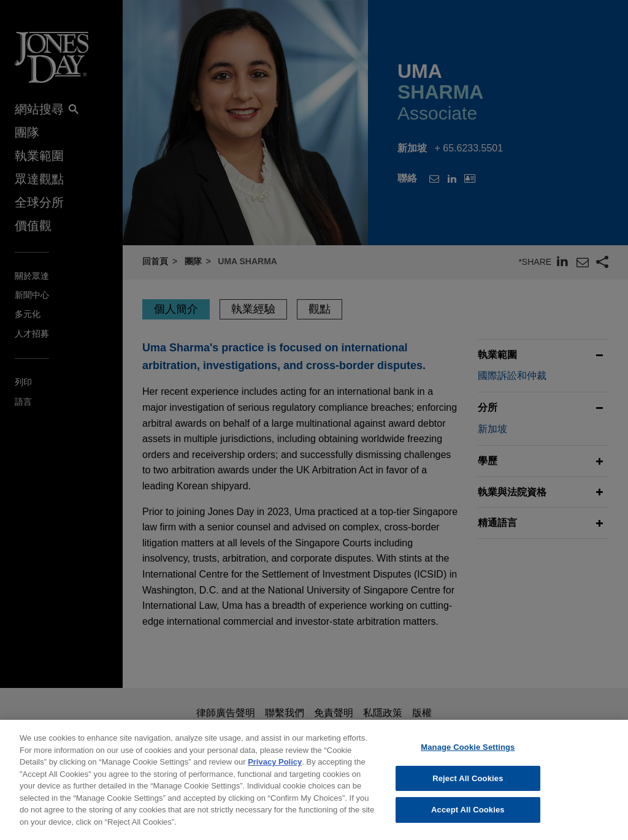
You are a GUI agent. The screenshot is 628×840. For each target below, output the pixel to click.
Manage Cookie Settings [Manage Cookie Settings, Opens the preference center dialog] (468, 754)
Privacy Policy (275, 769)
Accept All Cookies (468, 818)
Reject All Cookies (468, 786)
